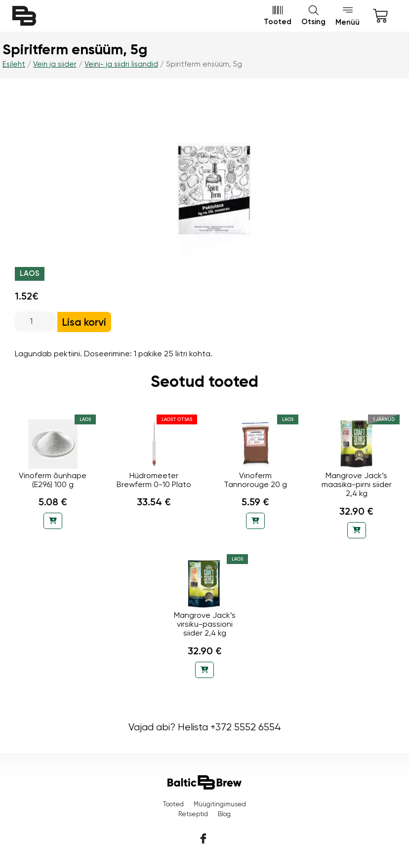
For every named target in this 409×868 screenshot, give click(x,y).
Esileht (14, 64)
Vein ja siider (55, 64)
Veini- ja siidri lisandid (121, 64)
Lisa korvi (84, 322)
